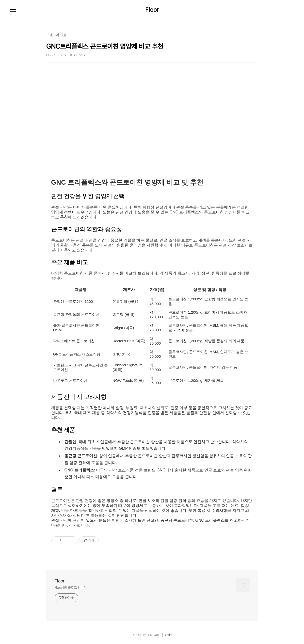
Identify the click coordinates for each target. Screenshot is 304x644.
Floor (152, 10)
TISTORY (153, 635)
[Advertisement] (152, 129)
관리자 (169, 635)
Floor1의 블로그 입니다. (71, 588)
